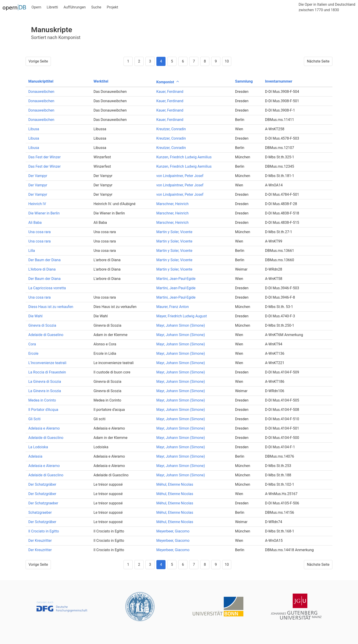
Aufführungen (75, 7)
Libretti (53, 7)
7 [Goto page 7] (194, 61)
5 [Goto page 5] (172, 61)
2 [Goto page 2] (139, 61)
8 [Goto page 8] (205, 61)
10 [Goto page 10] (227, 61)
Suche (96, 7)
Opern (36, 7)
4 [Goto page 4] (161, 61)
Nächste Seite (318, 61)
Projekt (112, 7)
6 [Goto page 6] (183, 61)
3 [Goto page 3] (150, 61)
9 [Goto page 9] (216, 61)
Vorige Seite (38, 61)
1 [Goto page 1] (128, 61)
